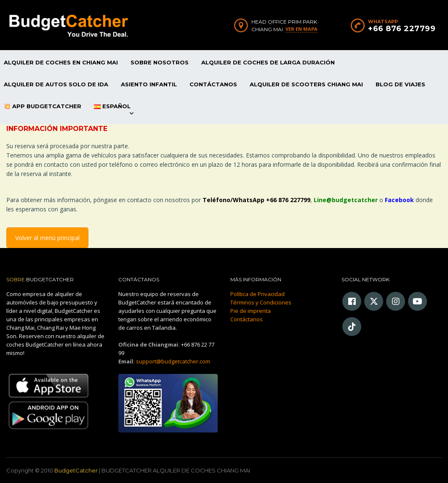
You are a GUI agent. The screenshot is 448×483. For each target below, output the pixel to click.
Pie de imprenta (251, 311)
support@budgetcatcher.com (173, 361)
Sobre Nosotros (160, 62)
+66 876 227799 (402, 29)
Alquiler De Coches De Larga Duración (268, 62)
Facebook (399, 200)
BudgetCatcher (76, 470)
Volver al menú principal (47, 238)
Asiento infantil (149, 84)
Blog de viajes (400, 84)
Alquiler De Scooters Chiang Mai (306, 84)
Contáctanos (213, 84)
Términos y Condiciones (261, 302)
